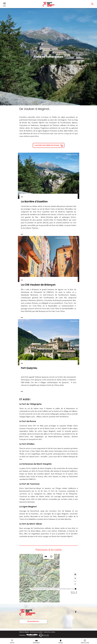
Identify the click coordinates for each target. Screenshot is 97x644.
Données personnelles (36, 632)
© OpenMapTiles (55, 589)
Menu (5, 4)
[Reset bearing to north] (75, 584)
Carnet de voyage (85, 641)
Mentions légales (24, 632)
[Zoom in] (75, 578)
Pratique (61, 641)
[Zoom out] (75, 581)
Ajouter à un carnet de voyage (47, 145)
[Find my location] (75, 574)
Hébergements (36, 641)
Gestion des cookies (49, 632)
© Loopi (72, 589)
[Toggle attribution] (75, 589)
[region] (49, 578)
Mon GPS (12, 641)
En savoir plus (33, 621)
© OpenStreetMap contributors (64, 589)
